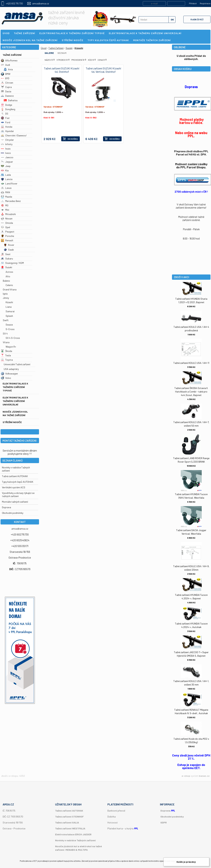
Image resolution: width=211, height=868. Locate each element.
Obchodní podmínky (172, 817)
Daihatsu (11, 100)
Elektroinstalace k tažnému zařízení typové (15, 387)
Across (9, 272)
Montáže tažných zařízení (15, 502)
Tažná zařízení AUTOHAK (15, 476)
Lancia (7, 179)
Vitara (6, 342)
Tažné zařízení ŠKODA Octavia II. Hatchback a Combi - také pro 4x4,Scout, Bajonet (191, 392)
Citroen (7, 83)
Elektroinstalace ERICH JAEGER (73, 834)
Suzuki (6, 267)
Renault (7, 240)
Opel (5, 227)
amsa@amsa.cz (41, 3)
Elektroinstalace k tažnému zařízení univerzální (15, 401)
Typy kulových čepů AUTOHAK (18, 482)
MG (5, 205)
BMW (6, 74)
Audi (5, 65)
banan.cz (204, 776)
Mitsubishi (8, 214)
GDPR (164, 822)
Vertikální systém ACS (14, 487)
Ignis (5, 294)
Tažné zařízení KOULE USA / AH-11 (191, 363)
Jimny (6, 298)
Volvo (6, 378)
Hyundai (7, 131)
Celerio (9, 285)
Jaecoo (7, 157)
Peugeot (8, 232)
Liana (9, 307)
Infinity (7, 144)
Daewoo (7, 96)
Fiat (5, 118)
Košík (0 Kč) (197, 19)
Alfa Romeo (9, 60)
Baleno (6, 281)
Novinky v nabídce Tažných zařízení (75, 840)
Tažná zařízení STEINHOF (69, 817)
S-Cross (10, 329)
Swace (9, 325)
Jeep (6, 166)
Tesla (6, 355)
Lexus (6, 188)
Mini (5, 210)
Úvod (44, 48)
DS (5, 114)
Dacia (6, 91)
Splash (9, 316)
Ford (6, 122)
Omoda (7, 223)
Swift (6, 320)
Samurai (10, 311)
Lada (6, 175)
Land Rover (9, 183)
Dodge (6, 105)
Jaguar (7, 162)
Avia (8, 69)
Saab (9, 250)
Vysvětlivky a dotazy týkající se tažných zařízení (18, 494)
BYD (5, 78)
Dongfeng (8, 109)
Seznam (62, 53)
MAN (5, 192)
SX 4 (5, 333)
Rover (9, 245)
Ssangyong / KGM (12, 263)
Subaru (7, 258)
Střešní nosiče (12, 422)
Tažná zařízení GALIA (67, 822)
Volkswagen (9, 374)
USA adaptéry (11, 369)
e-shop (186, 776)
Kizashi (9, 302)
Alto (8, 276)
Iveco (6, 153)
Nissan (7, 218)
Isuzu (6, 149)
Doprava (6, 507)
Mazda (6, 197)
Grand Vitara (10, 289)
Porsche (7, 236)
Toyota (7, 360)
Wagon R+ (11, 347)
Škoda (6, 351)
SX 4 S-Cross (13, 338)
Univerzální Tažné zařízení (17, 364)
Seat (6, 254)
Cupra (6, 87)
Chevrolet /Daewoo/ (14, 135)
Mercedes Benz (11, 201)
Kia (5, 170)
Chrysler (7, 140)
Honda (7, 127)
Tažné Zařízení (12, 55)
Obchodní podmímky (13, 513)
